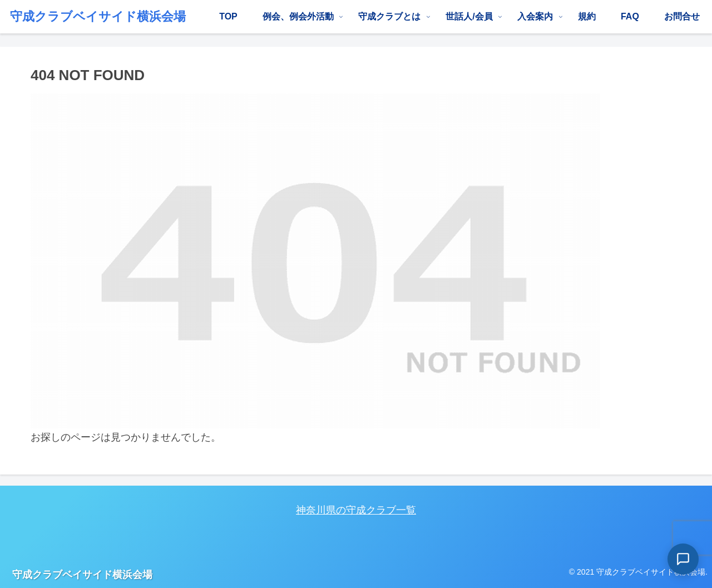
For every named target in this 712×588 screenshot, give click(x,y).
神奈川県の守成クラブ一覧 (356, 510)
